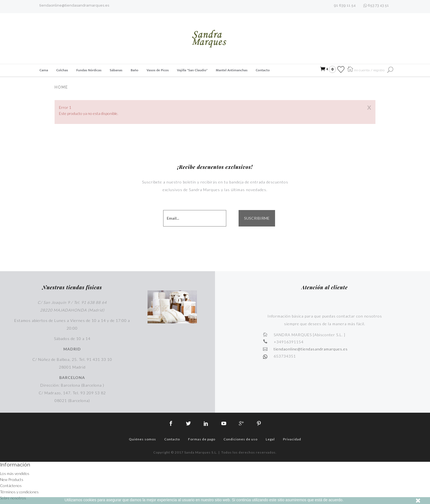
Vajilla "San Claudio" (192, 70)
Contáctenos (11, 485)
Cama (44, 70)
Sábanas (116, 70)
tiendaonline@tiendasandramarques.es (74, 5)
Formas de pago (202, 439)
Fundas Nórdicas (89, 70)
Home (61, 87)
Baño (134, 70)
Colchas (62, 70)
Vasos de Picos (158, 70)
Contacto (263, 70)
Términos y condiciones (19, 492)
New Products (12, 479)
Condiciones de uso (241, 439)
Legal (270, 439)
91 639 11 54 (345, 5)
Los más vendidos (15, 473)
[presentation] (214, 241)
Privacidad (292, 439)
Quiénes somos (142, 439)
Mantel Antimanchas (232, 70)
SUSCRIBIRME (257, 218)
